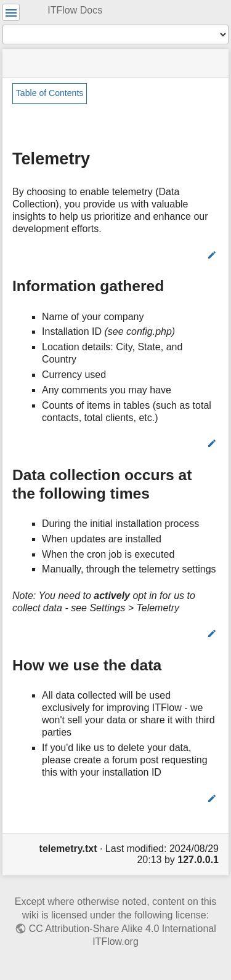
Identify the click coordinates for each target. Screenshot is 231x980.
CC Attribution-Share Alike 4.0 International (123, 929)
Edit (195, 255)
